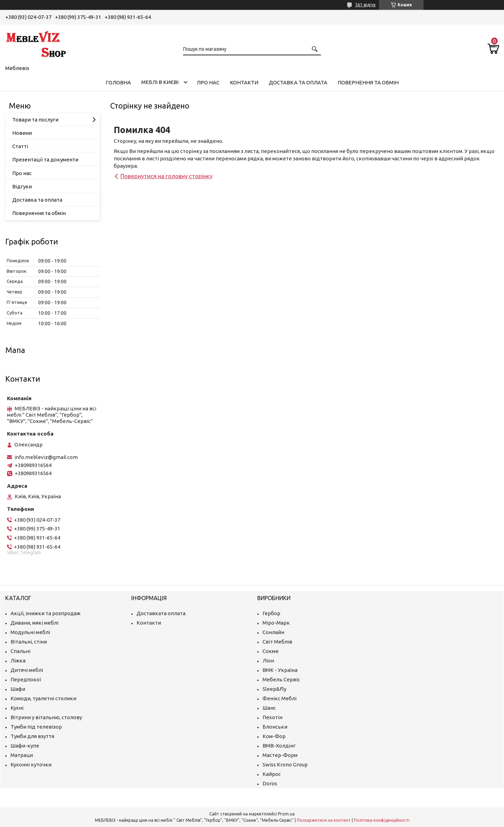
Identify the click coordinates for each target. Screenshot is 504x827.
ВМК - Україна (280, 670)
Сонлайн (273, 632)
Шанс (269, 708)
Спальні (20, 651)
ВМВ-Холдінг (279, 746)
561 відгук (365, 5)
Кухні (17, 708)
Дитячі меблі (27, 670)
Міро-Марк (276, 623)
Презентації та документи (45, 159)
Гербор (271, 613)
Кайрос (272, 774)
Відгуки (22, 186)
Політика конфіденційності (382, 820)
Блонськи (275, 727)
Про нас (208, 82)
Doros (270, 783)
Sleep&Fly (274, 689)
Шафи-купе (25, 746)
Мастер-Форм (280, 755)
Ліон (268, 661)
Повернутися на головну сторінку (166, 176)
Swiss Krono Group (285, 765)
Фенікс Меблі (279, 698)
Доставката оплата (161, 613)
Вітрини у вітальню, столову (46, 717)
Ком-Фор (274, 736)
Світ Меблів (277, 642)
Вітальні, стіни (29, 642)
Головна (118, 82)
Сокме (271, 651)
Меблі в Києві (160, 82)
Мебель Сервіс (281, 679)
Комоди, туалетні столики (43, 698)
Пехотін (272, 717)
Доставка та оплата (298, 82)
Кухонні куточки (31, 765)
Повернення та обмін (368, 82)
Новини (22, 133)
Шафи (18, 689)
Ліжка (18, 661)
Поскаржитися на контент (324, 820)
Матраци (22, 755)
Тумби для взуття (32, 736)
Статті (20, 146)
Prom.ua (286, 814)
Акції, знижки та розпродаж (45, 613)
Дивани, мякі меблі (34, 623)
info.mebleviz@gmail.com (46, 457)
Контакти (244, 82)
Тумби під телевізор (36, 727)
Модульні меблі (30, 632)
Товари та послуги (35, 120)
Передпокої (26, 679)
